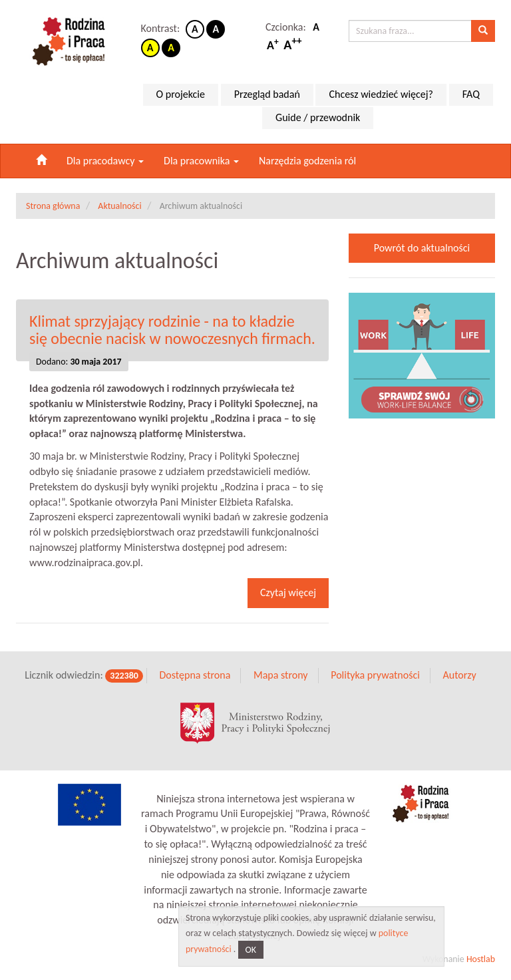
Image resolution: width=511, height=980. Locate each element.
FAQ (471, 94)
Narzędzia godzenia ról (307, 161)
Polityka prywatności (375, 675)
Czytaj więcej (288, 592)
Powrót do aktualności (422, 248)
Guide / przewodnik (318, 117)
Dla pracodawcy (105, 161)
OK (251, 950)
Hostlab (481, 959)
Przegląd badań (267, 94)
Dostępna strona (195, 675)
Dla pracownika (201, 161)
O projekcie (181, 94)
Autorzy (459, 675)
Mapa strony (281, 675)
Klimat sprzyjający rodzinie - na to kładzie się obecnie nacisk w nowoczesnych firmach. (172, 330)
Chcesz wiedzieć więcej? (381, 94)
